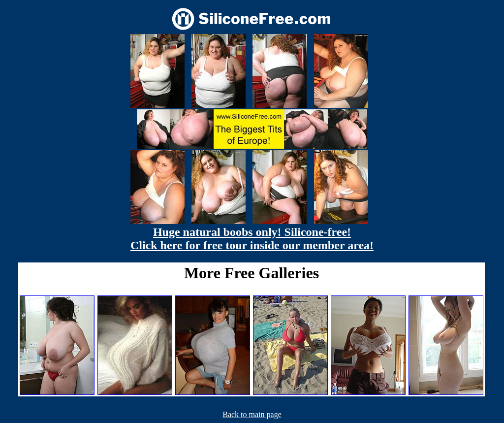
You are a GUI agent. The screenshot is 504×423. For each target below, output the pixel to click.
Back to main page (252, 414)
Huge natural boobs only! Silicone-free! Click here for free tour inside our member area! (252, 239)
